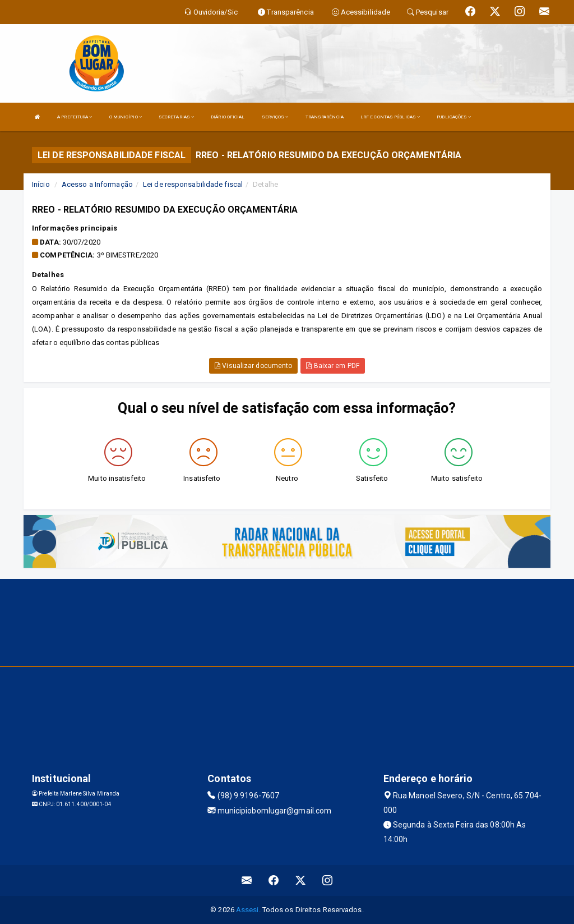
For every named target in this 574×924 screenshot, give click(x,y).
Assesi (247, 910)
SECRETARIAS (176, 117)
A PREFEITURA (75, 117)
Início (41, 184)
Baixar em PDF (333, 366)
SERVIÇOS (275, 117)
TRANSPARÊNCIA (325, 117)
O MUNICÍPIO (126, 117)
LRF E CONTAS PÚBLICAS (390, 117)
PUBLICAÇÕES (454, 117)
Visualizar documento (253, 366)
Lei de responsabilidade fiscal (193, 184)
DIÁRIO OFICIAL (228, 117)
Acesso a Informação (97, 184)
